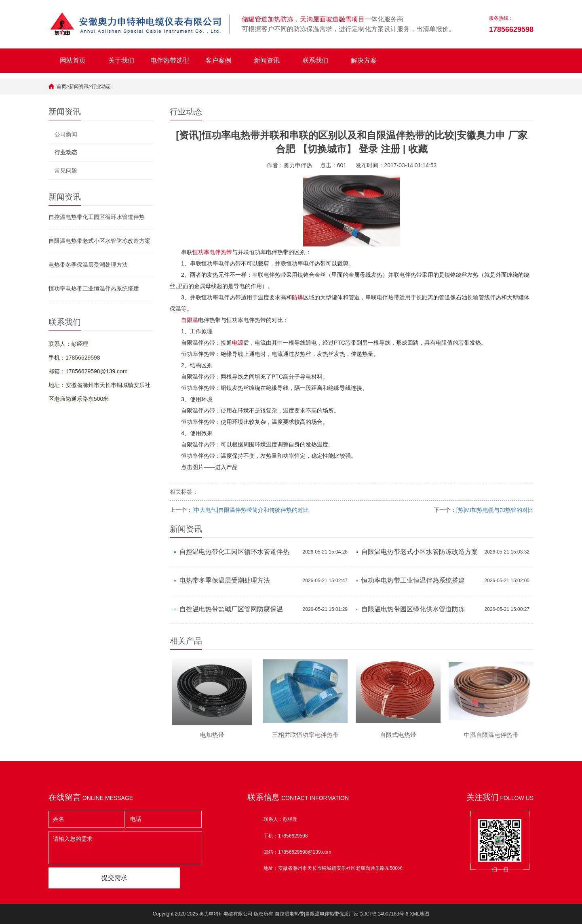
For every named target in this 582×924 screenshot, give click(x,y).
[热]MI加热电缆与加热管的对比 (495, 510)
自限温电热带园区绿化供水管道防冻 (413, 609)
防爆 (297, 297)
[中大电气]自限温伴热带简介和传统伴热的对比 (251, 510)
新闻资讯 (267, 60)
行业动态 (101, 86)
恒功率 (201, 252)
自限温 (190, 320)
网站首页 (73, 60)
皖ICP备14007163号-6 (384, 914)
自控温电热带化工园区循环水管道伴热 (97, 217)
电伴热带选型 (170, 60)
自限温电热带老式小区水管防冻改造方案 (99, 241)
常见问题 (66, 170)
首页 (61, 86)
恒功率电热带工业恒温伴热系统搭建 (94, 288)
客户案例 (218, 60)
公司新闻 (66, 134)
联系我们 (315, 60)
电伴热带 (221, 252)
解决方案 (364, 60)
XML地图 (420, 914)
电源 (238, 343)
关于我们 (121, 60)
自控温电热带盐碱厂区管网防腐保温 (231, 609)
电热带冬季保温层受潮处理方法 (88, 265)
